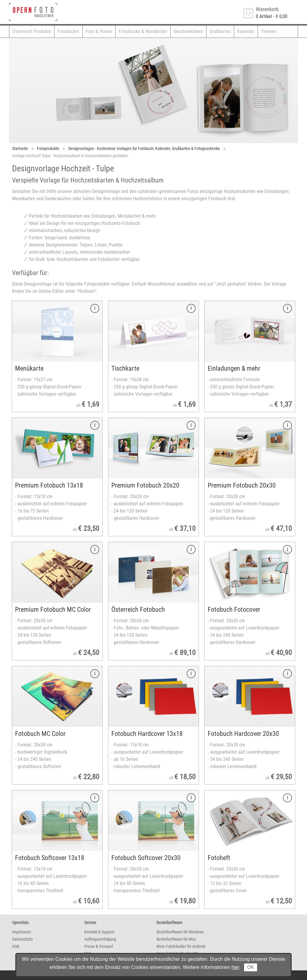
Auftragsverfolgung (100, 939)
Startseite (20, 149)
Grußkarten (220, 31)
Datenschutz (22, 939)
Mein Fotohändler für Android (181, 946)
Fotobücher (68, 31)
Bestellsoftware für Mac (176, 939)
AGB (16, 946)
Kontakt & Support (99, 932)
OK (251, 967)
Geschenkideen (188, 31)
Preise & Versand (99, 946)
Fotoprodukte (48, 149)
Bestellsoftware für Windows (180, 932)
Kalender (246, 31)
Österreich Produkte (32, 31)
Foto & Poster (99, 31)
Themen (269, 31)
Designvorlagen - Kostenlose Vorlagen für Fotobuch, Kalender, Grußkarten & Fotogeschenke (144, 149)
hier (236, 967)
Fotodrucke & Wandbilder (143, 31)
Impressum (22, 932)
